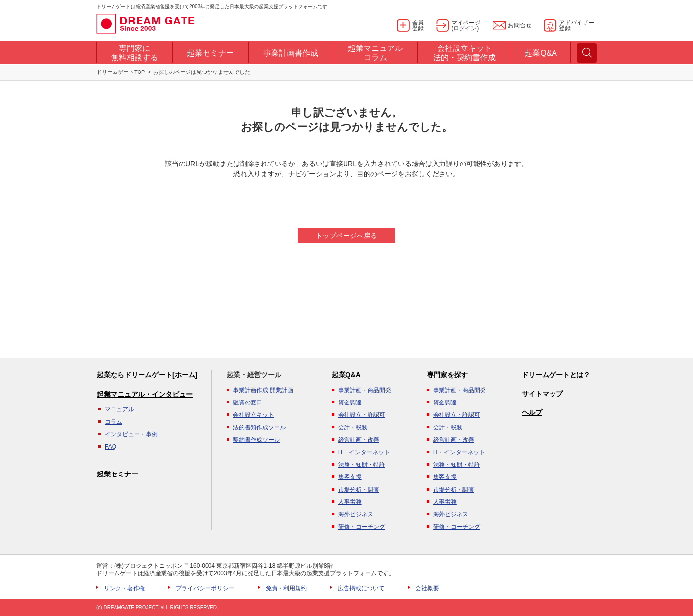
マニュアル (119, 409)
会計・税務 (353, 427)
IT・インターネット (364, 452)
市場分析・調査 (359, 490)
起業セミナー (117, 474)
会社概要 (427, 588)
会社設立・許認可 (362, 415)
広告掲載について (361, 588)
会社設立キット (254, 415)
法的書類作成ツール (259, 427)
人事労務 (350, 502)
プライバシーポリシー (205, 588)
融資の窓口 (248, 403)
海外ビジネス (356, 514)
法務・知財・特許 (362, 465)
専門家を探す (447, 375)
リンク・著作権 (124, 588)
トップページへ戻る (346, 236)
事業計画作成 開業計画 (263, 390)
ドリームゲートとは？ (556, 375)
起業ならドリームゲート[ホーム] (147, 375)
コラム (114, 422)
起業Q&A (346, 375)
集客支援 (350, 477)
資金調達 (350, 403)
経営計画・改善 (359, 440)
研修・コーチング (362, 527)
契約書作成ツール (256, 440)
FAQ (111, 447)
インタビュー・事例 (131, 434)
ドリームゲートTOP (121, 72)
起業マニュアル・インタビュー (145, 394)
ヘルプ (532, 412)
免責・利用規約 (286, 588)
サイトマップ (542, 394)
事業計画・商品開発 (365, 390)
